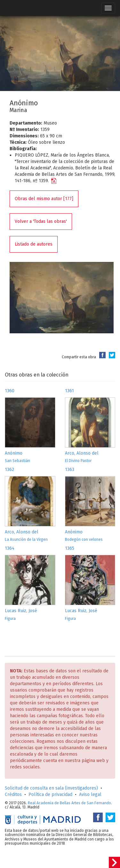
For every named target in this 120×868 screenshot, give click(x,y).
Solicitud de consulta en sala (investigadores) (51, 788)
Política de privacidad (50, 795)
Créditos (13, 795)
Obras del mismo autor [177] (44, 199)
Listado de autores (34, 244)
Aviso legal (90, 795)
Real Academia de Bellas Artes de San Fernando (69, 803)
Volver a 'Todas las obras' (41, 221)
